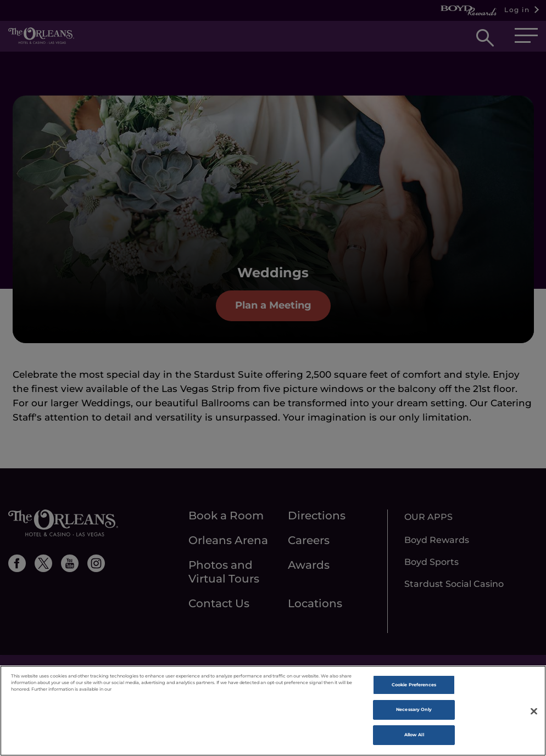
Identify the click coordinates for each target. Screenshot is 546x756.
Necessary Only (414, 725)
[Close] (534, 726)
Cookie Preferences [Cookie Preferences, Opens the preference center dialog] (414, 700)
